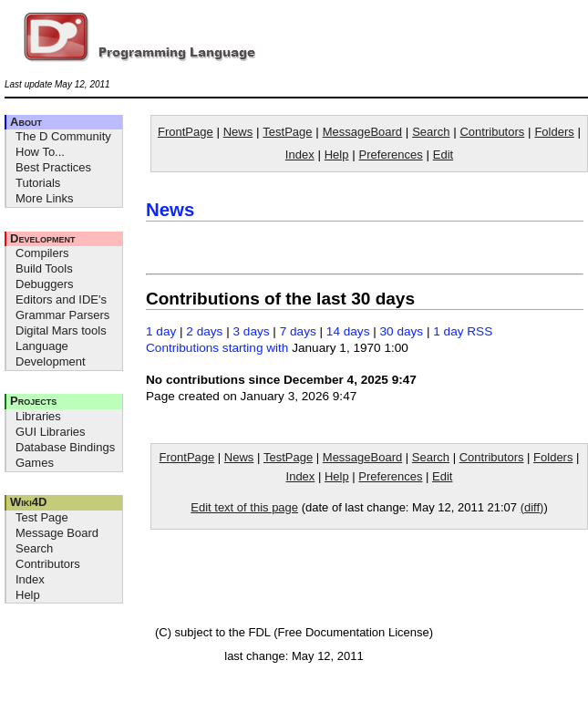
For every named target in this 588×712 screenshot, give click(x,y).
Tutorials (38, 183)
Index (30, 579)
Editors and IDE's (61, 299)
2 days (204, 331)
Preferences (391, 155)
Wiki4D (28, 502)
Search (34, 548)
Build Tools (44, 268)
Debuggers (45, 284)
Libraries (38, 416)
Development (42, 238)
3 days (252, 331)
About (26, 122)
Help (28, 595)
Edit (443, 155)
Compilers (42, 253)
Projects (33, 401)
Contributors (48, 564)
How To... (40, 152)
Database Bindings (65, 447)
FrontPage (186, 132)
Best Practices (53, 167)
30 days (402, 331)
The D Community (63, 136)
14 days (348, 331)
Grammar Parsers (62, 315)
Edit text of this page (244, 507)
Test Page (42, 517)
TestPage (287, 132)
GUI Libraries (51, 432)
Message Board (57, 533)
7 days (298, 331)
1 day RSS (463, 331)
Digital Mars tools (61, 330)
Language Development (51, 354)
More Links (45, 198)
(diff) (532, 507)
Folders (554, 132)
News (238, 132)
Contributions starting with (217, 348)
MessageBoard (362, 132)
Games (35, 463)
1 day (161, 331)
